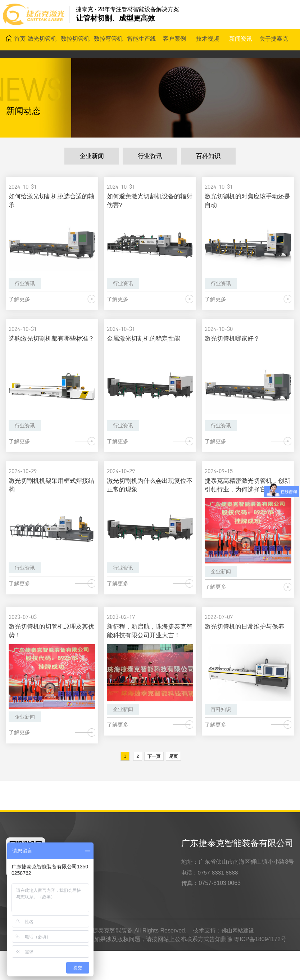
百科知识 (208, 157)
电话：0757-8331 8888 (211, 901)
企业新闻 (92, 157)
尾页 (173, 785)
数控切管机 (76, 39)
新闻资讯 (241, 39)
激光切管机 (43, 39)
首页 (16, 39)
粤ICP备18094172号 (260, 968)
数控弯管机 (109, 39)
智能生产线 (142, 39)
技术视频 (208, 39)
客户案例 (175, 39)
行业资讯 (150, 157)
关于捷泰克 (275, 39)
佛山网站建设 (238, 960)
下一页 (154, 785)
